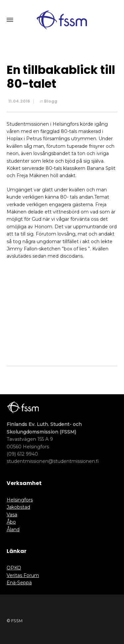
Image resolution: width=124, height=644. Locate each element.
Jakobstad (18, 507)
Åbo (11, 522)
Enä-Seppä (19, 583)
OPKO (14, 568)
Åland (13, 530)
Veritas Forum (23, 575)
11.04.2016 (19, 101)
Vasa (12, 515)
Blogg (51, 101)
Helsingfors (20, 500)
